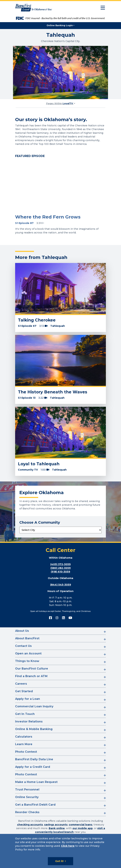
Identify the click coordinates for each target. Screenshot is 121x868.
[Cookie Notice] (60, 851)
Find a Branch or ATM (31, 676)
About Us (22, 631)
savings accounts (56, 825)
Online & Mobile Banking (34, 729)
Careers (21, 684)
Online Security (27, 797)
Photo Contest (26, 752)
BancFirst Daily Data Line (34, 759)
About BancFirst (27, 638)
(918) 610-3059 (60, 572)
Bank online (57, 828)
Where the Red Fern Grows (48, 217)
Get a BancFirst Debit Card (35, 805)
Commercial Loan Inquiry (34, 706)
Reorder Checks (27, 812)
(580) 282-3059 (61, 568)
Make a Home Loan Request (36, 782)
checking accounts (30, 825)
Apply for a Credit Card (33, 767)
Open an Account (28, 653)
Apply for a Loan (28, 699)
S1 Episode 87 (24, 223)
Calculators (24, 737)
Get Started (24, 691)
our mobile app (83, 828)
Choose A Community (40, 522)
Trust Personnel (27, 790)
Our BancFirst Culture (32, 669)
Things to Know (27, 661)
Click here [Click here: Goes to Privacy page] (68, 846)
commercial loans (81, 825)
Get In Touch (25, 714)
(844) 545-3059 (61, 585)
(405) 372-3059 (60, 564)
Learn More (24, 744)
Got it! (59, 861)
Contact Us (23, 646)
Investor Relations (29, 721)
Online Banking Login (60, 25)
